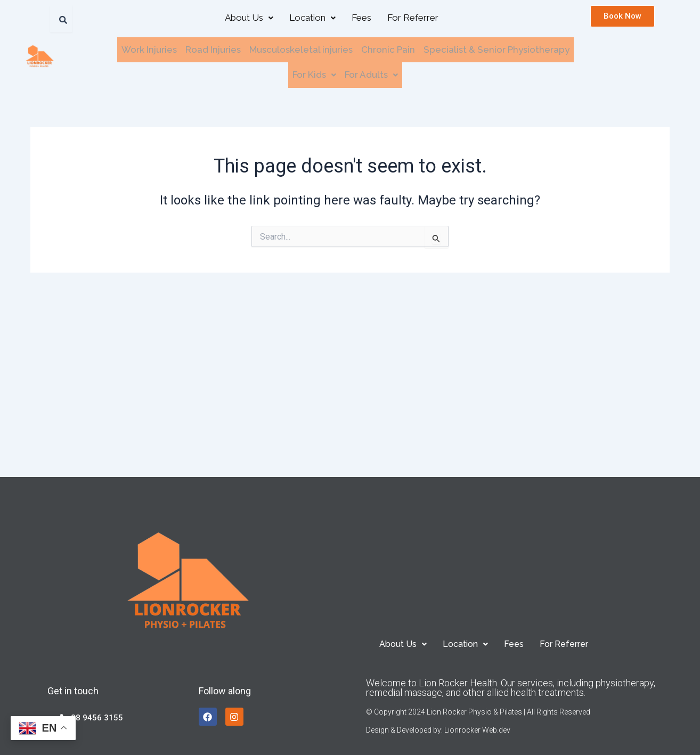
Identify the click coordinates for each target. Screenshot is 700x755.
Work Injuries (149, 49)
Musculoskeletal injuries (301, 49)
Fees (361, 18)
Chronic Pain (388, 49)
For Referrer (413, 18)
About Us (249, 18)
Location (312, 18)
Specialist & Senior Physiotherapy (496, 49)
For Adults (371, 73)
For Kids (314, 73)
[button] (249, 18)
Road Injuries (213, 49)
